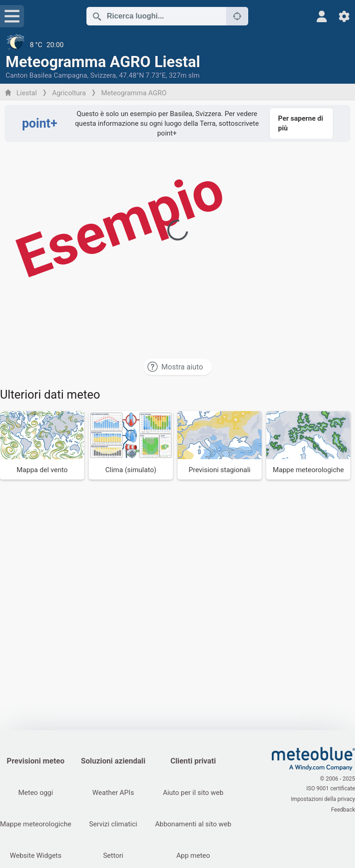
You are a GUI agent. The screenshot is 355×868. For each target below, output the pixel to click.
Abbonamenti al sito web (195, 824)
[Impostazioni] (344, 16)
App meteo (195, 856)
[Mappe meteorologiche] (308, 445)
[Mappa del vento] (42, 445)
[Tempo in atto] (177, 45)
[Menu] (12, 16)
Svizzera (103, 75)
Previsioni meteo (36, 761)
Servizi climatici (114, 824)
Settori (114, 856)
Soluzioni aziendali (114, 761)
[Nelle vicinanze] (237, 16)
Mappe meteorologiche (36, 824)
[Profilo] (322, 16)
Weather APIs (114, 793)
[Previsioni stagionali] (220, 445)
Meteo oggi (35, 793)
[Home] (313, 759)
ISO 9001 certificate (331, 789)
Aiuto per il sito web (195, 793)
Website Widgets (36, 856)
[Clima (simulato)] (131, 445)
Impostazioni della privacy (323, 799)
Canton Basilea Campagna (46, 75)
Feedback (343, 809)
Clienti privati (195, 761)
